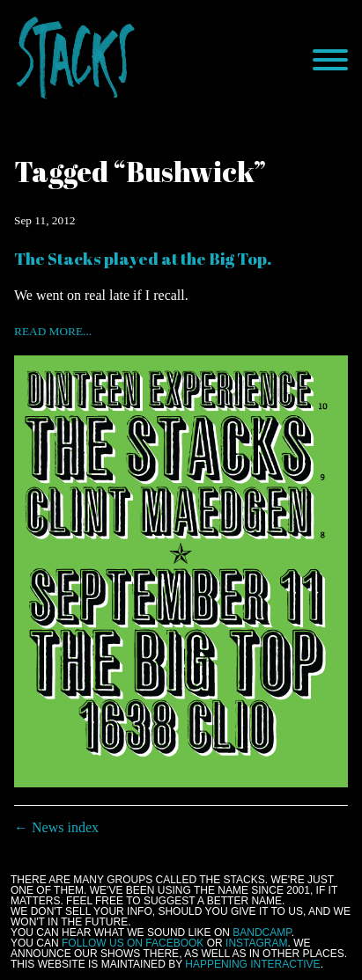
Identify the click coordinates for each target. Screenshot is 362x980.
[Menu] (330, 60)
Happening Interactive (252, 964)
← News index (56, 827)
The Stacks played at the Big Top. (143, 258)
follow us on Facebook (133, 943)
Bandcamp (262, 932)
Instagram (256, 943)
